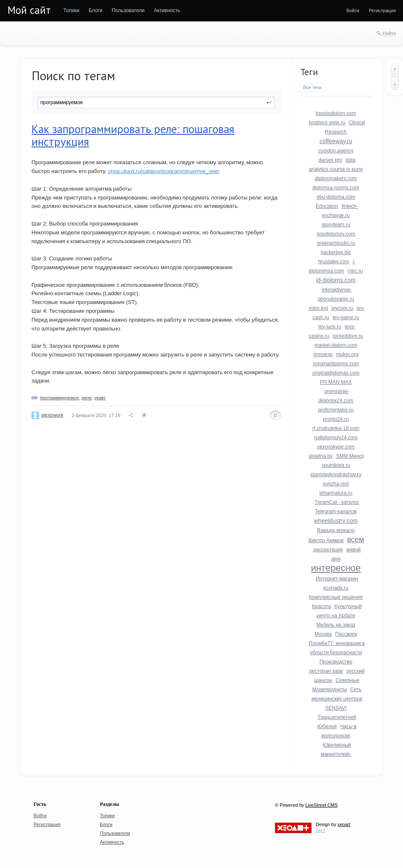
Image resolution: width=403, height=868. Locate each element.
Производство (336, 662)
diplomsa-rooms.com (336, 188)
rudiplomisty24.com (336, 438)
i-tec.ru (355, 271)
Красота (321, 606)
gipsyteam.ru (336, 225)
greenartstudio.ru (336, 243)
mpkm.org (347, 354)
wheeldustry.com (336, 521)
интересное (336, 568)
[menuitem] (71, 10)
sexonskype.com (336, 447)
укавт (100, 398)
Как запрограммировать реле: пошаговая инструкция (133, 135)
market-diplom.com (336, 345)
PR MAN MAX (336, 382)
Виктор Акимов (326, 540)
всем (356, 540)
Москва (323, 634)
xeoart (344, 824)
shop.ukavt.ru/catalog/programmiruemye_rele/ (164, 171)
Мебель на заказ (336, 625)
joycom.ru (342, 308)
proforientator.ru (336, 410)
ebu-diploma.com (336, 197)
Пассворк (346, 634)
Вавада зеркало (336, 530)
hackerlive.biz (336, 252)
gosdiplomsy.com (336, 234)
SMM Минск (350, 456)
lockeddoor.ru (348, 336)
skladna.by (321, 456)
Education (327, 206)
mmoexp (323, 354)
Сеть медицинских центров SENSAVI (337, 699)
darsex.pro (330, 160)
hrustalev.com (334, 262)
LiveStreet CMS (321, 805)
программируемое (59, 398)
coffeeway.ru (336, 141)
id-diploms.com (336, 280)
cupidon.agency (336, 151)
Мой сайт (29, 10)
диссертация (328, 550)
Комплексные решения (336, 597)
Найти (389, 33)
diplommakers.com (336, 178)
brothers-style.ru (327, 123)
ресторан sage (326, 671)
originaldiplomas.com (336, 373)
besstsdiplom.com (336, 113)
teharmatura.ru (336, 493)
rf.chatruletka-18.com (336, 428)
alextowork (52, 415)
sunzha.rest (336, 484)
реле (86, 398)
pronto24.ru (336, 419)
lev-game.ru (346, 317)
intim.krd (318, 308)
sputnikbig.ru (336, 465)
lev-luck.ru (330, 327)
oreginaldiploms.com (336, 364)
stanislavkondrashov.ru (336, 475)
